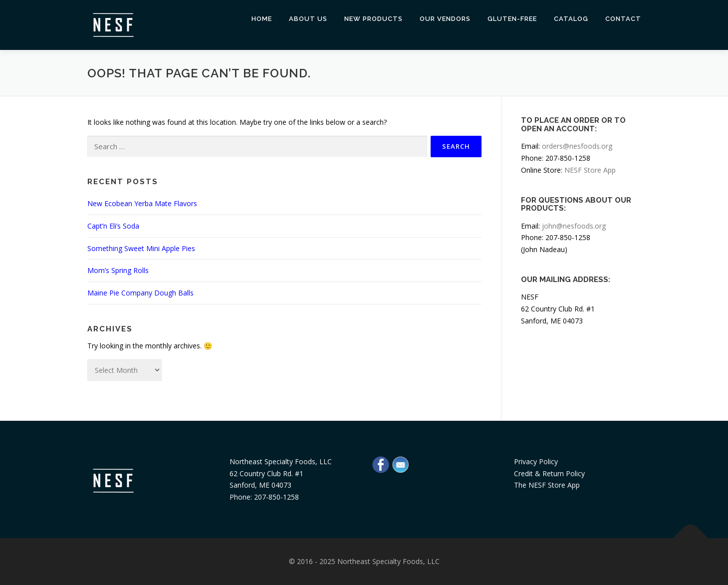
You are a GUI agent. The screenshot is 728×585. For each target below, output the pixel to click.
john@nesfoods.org (574, 226)
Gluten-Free (512, 19)
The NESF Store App (547, 485)
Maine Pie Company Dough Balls (140, 293)
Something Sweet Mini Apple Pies (141, 248)
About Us (308, 19)
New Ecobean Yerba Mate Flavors (142, 203)
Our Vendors (445, 19)
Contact (623, 19)
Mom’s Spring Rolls (118, 270)
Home (262, 19)
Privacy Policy (536, 461)
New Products (373, 19)
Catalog (571, 19)
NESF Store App (590, 170)
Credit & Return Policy (549, 473)
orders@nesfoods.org (577, 146)
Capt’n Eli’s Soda (113, 226)
